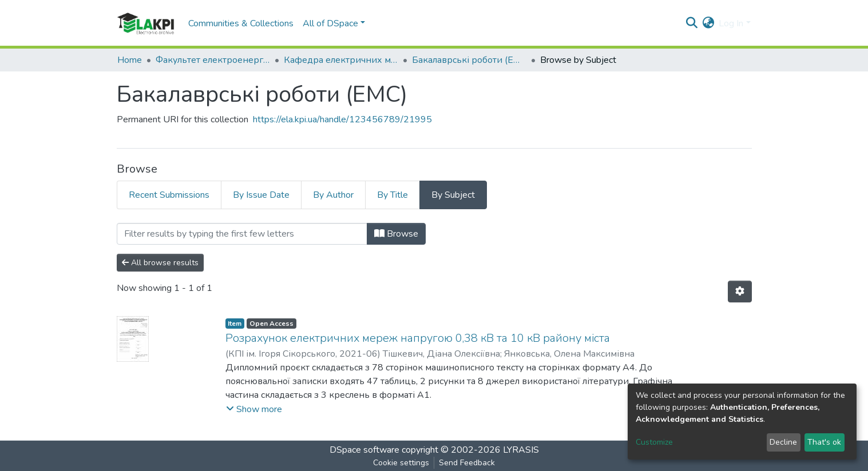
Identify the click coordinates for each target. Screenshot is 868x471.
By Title (393, 195)
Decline (783, 442)
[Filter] (242, 234)
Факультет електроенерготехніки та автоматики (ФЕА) (213, 60)
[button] (708, 23)
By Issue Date (261, 195)
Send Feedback (467, 463)
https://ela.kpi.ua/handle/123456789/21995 (342, 119)
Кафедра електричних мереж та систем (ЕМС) (341, 60)
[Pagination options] (740, 292)
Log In (731, 23)
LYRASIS (521, 450)
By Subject (453, 195)
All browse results (160, 263)
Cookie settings (401, 463)
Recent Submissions (169, 195)
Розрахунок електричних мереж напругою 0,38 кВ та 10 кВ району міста (418, 338)
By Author (333, 195)
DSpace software (364, 450)
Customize (654, 442)
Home (130, 60)
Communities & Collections (241, 23)
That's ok (824, 442)
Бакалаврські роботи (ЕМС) (469, 60)
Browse (396, 234)
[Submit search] (691, 23)
